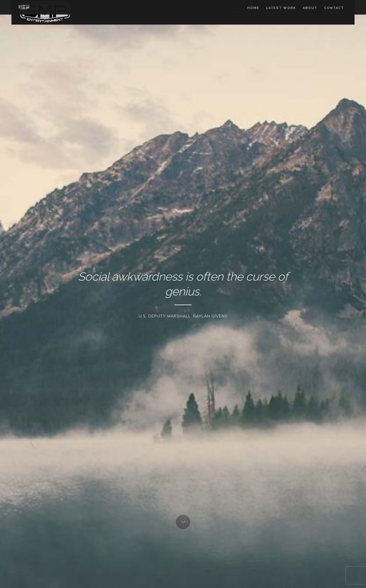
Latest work (271, 12)
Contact (334, 12)
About (305, 12)
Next (183, 522)
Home (239, 12)
